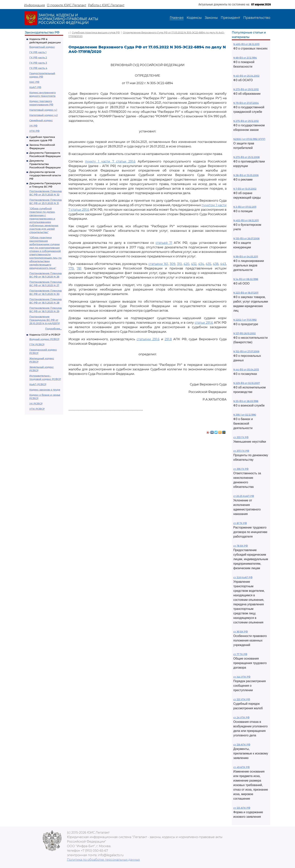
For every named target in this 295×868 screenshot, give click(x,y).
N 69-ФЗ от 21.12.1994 (245, 58)
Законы (211, 18)
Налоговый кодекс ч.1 (43, 110)
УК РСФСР (36, 403)
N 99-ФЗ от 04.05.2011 (246, 257)
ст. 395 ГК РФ (241, 469)
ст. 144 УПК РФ (242, 677)
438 (216, 264)
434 (201, 264)
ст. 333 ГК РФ (241, 437)
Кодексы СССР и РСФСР (45, 335)
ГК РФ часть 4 (38, 68)
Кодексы (194, 18)
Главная (177, 18)
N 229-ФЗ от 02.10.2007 (247, 383)
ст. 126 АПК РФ (242, 745)
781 (79, 268)
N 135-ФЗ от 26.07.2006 (246, 238)
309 (173, 264)
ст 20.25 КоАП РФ (244, 496)
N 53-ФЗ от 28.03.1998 (246, 401)
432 (194, 264)
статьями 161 (158, 264)
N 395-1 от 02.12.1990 (245, 415)
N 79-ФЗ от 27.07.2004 (246, 103)
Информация (35, 5)
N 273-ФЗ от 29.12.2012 (246, 89)
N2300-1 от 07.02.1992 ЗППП (249, 139)
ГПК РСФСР (37, 344)
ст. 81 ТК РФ (240, 523)
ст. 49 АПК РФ (241, 767)
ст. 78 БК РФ (241, 546)
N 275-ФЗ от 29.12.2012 (246, 121)
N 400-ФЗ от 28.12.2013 (246, 44)
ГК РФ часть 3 (38, 63)
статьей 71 (164, 243)
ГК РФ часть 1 (38, 52)
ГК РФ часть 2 (38, 57)
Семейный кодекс (41, 120)
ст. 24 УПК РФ (241, 717)
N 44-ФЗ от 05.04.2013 (246, 370)
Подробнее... (53, 329)
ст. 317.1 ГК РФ (241, 451)
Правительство (257, 18)
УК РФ (33, 126)
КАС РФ (34, 82)
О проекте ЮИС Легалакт (67, 5)
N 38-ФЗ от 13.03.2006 (246, 175)
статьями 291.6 (148, 339)
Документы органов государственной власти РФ (45, 175)
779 (71, 268)
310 (179, 264)
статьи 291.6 (204, 323)
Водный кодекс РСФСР (44, 339)
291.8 (168, 339)
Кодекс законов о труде (45, 390)
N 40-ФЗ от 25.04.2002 (246, 76)
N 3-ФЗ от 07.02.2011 (245, 207)
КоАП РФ (35, 87)
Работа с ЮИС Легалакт (106, 5)
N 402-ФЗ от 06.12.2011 (246, 220)
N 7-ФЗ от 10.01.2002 (245, 189)
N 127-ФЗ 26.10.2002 (244, 333)
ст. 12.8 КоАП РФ (243, 577)
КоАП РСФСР (38, 384)
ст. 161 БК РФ (241, 632)
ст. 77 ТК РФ (240, 654)
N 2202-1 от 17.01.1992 (245, 320)
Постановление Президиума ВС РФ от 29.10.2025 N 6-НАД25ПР (45, 320)
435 (208, 264)
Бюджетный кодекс (42, 47)
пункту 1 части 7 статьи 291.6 (110, 161)
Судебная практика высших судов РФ (96, 32)
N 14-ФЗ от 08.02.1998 (246, 279)
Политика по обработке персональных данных (103, 860)
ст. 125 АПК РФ (242, 808)
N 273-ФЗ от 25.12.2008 (246, 157)
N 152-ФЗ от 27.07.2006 (246, 351)
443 (223, 264)
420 (186, 264)
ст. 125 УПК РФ (242, 699)
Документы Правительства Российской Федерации (45, 164)
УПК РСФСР (37, 409)
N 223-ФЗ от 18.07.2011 (246, 293)
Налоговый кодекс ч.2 (43, 115)
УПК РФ (34, 131)
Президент (230, 18)
